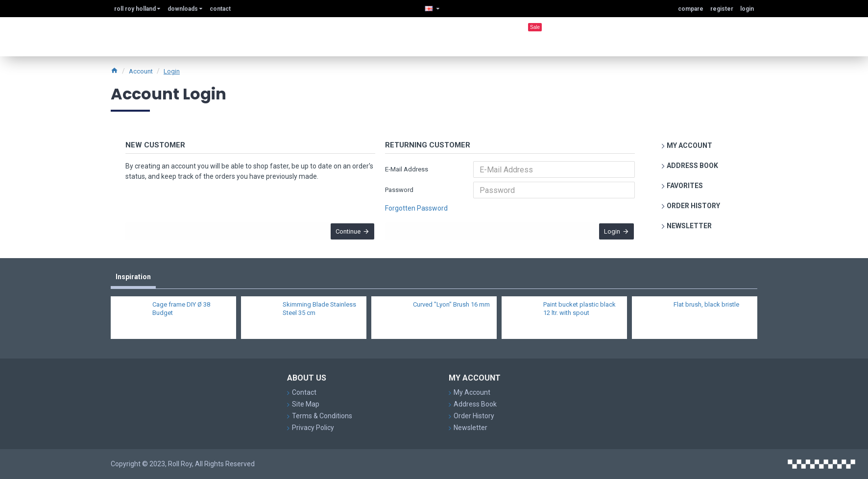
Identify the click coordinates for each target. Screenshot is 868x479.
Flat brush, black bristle (706, 310)
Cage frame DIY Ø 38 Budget (181, 314)
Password (399, 190)
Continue (344, 235)
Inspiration (133, 282)
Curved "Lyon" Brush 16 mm (451, 310)
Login (172, 71)
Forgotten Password (416, 208)
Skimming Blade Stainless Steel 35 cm (319, 314)
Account (141, 71)
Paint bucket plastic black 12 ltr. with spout (579, 314)
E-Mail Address (407, 169)
